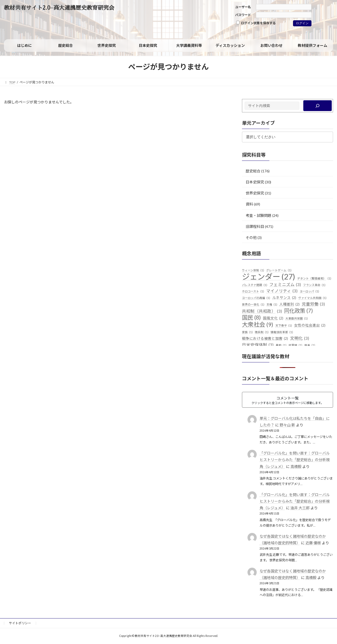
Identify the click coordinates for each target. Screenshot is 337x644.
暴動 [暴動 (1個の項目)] (281, 345)
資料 (249, 204)
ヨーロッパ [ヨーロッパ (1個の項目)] (309, 291)
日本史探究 (255, 182)
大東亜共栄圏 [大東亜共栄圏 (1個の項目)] (297, 318)
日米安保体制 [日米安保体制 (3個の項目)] (258, 345)
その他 (251, 238)
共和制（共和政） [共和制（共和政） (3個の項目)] (262, 311)
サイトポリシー (20, 623)
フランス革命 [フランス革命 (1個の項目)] (314, 285)
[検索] (318, 106)
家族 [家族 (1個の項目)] (247, 332)
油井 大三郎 (300, 508)
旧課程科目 (255, 226)
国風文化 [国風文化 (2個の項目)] (273, 318)
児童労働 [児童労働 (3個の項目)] (313, 304)
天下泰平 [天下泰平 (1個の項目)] (284, 326)
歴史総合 (253, 171)
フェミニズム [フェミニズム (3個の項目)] (285, 285)
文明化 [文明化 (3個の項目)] (300, 338)
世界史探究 (255, 193)
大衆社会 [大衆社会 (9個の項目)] (258, 325)
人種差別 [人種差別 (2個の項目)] (289, 304)
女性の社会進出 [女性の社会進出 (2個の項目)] (310, 326)
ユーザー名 (243, 7)
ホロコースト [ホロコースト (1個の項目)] (253, 291)
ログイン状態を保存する (256, 23)
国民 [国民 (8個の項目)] (251, 318)
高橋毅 (296, 466)
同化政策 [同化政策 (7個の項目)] (298, 311)
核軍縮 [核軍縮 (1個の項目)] (295, 345)
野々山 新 (287, 425)
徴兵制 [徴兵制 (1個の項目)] (262, 332)
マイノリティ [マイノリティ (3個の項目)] (282, 291)
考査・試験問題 (259, 215)
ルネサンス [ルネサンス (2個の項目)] (284, 298)
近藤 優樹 (313, 543)
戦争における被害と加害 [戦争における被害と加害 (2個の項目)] (265, 339)
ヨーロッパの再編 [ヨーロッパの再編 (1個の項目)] (256, 298)
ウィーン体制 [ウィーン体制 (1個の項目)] (253, 270)
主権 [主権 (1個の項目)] (272, 304)
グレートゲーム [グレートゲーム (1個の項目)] (279, 270)
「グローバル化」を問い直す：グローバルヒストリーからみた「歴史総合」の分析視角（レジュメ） (295, 460)
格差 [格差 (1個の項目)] (310, 345)
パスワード (243, 15)
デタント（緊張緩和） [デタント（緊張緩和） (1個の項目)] (314, 278)
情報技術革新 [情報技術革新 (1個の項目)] (282, 332)
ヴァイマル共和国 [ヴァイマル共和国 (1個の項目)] (312, 298)
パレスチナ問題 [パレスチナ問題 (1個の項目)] (255, 285)
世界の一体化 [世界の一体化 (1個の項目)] (253, 304)
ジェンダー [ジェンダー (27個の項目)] (269, 277)
